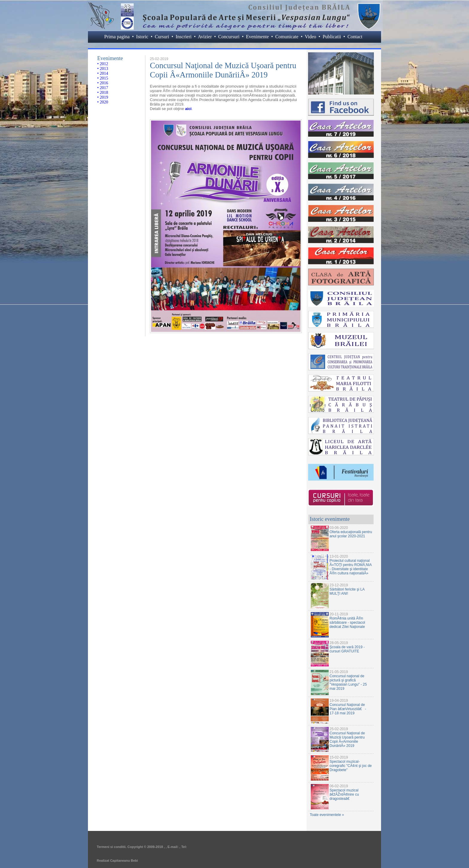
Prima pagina (117, 37)
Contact (355, 37)
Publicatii (332, 37)
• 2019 (103, 97)
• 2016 (103, 83)
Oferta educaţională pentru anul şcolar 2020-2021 (351, 534)
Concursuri (229, 37)
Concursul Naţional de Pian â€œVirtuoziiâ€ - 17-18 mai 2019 (348, 709)
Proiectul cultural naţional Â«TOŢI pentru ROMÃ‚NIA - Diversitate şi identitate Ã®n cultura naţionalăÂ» (351, 567)
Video (310, 37)
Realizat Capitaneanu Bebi (118, 861)
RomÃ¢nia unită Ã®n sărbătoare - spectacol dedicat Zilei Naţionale (347, 623)
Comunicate (287, 37)
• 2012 (103, 64)
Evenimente (257, 37)
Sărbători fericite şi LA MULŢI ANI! (347, 591)
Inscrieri (184, 37)
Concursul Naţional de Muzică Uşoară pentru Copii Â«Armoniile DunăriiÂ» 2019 (347, 739)
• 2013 (103, 69)
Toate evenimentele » (327, 815)
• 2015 (103, 78)
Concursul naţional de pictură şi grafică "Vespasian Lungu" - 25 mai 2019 (348, 682)
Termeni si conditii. (112, 847)
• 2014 (103, 73)
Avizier (205, 37)
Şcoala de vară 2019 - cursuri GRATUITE (347, 649)
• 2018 (103, 93)
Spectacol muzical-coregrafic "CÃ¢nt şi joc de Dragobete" (351, 766)
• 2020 (103, 102)
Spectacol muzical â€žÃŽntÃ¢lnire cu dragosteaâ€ (344, 794)
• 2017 (103, 88)
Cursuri (162, 37)
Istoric (142, 37)
